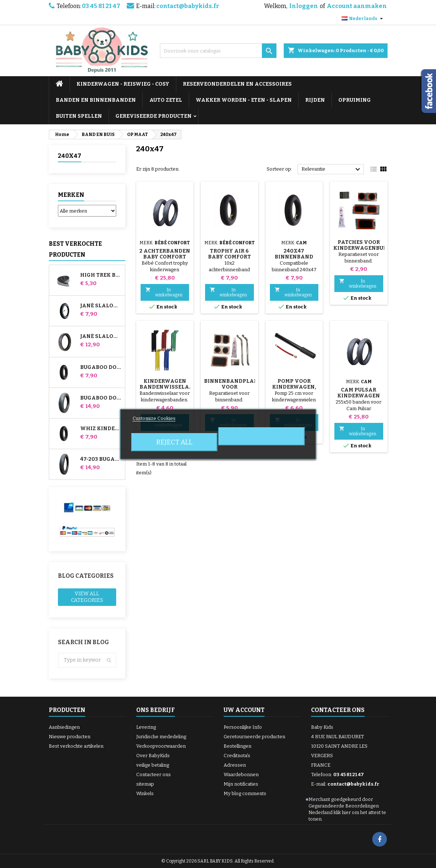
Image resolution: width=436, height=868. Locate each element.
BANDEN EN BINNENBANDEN (96, 100)
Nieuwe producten (70, 737)
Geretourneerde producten (254, 737)
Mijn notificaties (241, 784)
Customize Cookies (154, 418)
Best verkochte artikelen (76, 746)
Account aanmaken (357, 6)
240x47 (70, 156)
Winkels (145, 793)
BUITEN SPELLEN (79, 116)
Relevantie (332, 170)
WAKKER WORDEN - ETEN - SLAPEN (244, 100)
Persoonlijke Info (243, 727)
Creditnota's (237, 756)
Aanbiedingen (64, 727)
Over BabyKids (153, 756)
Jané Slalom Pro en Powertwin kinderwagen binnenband (101, 306)
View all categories (87, 597)
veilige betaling (153, 765)
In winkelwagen (164, 292)
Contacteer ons (154, 774)
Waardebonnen (241, 774)
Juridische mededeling (161, 737)
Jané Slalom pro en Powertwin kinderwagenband (101, 336)
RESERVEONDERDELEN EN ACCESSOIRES (237, 84)
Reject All (174, 442)
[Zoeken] (218, 51)
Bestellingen (237, 746)
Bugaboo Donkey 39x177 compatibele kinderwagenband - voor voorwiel (101, 398)
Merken (71, 195)
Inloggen (304, 6)
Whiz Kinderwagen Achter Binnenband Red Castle (101, 429)
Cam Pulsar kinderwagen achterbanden (359, 396)
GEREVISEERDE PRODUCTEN (154, 116)
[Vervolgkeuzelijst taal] (363, 19)
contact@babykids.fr (188, 6)
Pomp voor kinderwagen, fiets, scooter (294, 387)
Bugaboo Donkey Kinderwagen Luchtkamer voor (101, 367)
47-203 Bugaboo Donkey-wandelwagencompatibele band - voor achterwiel (101, 459)
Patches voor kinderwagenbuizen (365, 245)
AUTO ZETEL (166, 100)
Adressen (235, 765)
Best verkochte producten (75, 249)
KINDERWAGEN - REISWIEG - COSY (123, 84)
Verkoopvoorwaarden (161, 746)
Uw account (244, 710)
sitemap (145, 784)
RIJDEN (315, 100)
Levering (146, 727)
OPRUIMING (355, 100)
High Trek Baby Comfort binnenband (101, 275)
